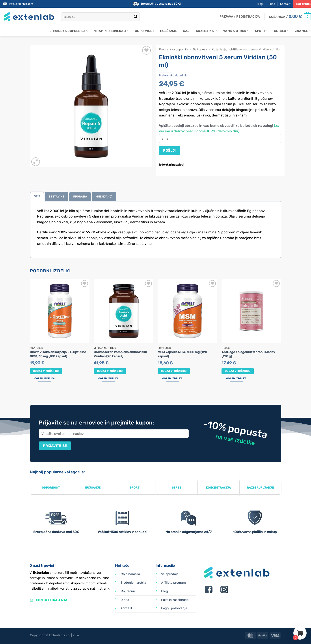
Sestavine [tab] (57, 197)
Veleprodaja (170, 574)
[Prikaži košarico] (290, 17)
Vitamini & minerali (112, 31)
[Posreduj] (136, 17)
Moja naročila (130, 574)
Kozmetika (207, 31)
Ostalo (282, 31)
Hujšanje (169, 31)
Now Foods (36, 348)
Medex (226, 348)
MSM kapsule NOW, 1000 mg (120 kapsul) (182, 354)
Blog (260, 4)
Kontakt (285, 4)
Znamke (303, 31)
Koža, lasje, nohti (223, 49)
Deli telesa (200, 49)
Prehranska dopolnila (67, 31)
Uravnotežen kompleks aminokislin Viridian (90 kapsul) (120, 354)
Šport (262, 31)
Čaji (187, 31)
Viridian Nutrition (270, 49)
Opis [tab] (37, 196)
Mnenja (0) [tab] (104, 197)
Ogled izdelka (45, 378)
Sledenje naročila (133, 583)
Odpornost (145, 31)
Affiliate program (173, 583)
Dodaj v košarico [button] (46, 371)
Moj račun (128, 591)
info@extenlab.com (21, 4)
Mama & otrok (236, 31)
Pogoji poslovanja (174, 608)
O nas (271, 4)
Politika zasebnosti (175, 600)
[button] (240, 17)
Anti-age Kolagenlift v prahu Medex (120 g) (248, 354)
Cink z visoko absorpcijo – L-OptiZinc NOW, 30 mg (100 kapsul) (58, 354)
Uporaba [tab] (80, 197)
